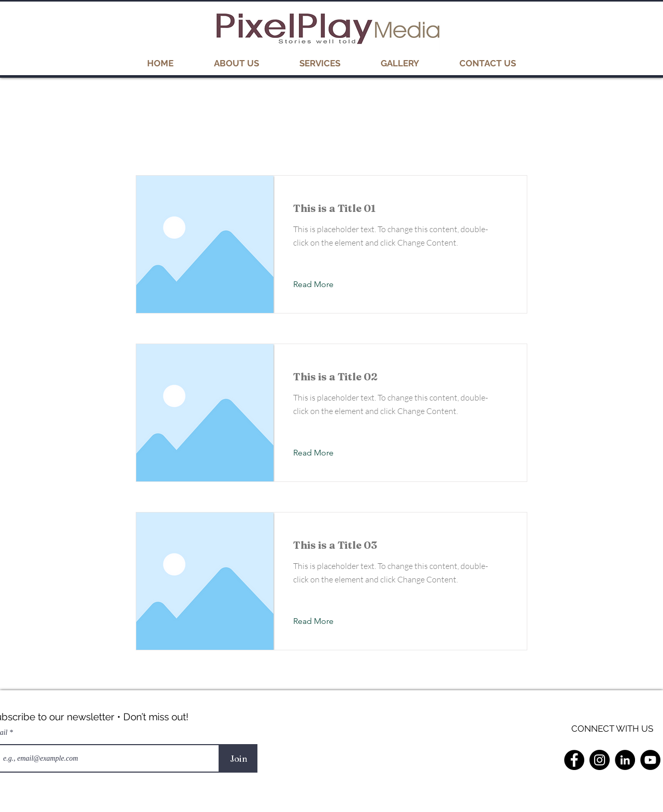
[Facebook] (574, 760)
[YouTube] (650, 760)
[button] (400, 63)
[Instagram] (600, 760)
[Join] (239, 758)
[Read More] (321, 284)
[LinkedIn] (625, 760)
